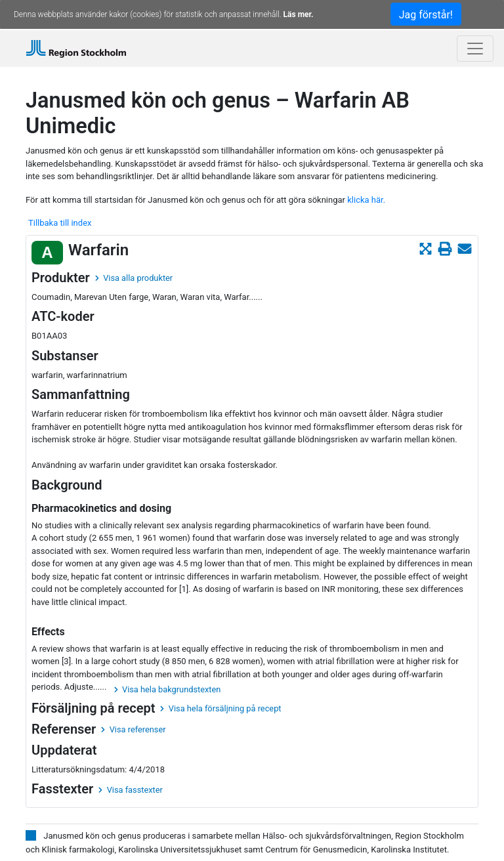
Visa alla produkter (134, 278)
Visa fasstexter (131, 790)
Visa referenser (133, 729)
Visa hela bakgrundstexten (168, 689)
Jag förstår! (426, 15)
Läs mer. (299, 14)
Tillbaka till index (60, 223)
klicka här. (366, 200)
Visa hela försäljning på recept (220, 708)
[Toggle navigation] (475, 49)
